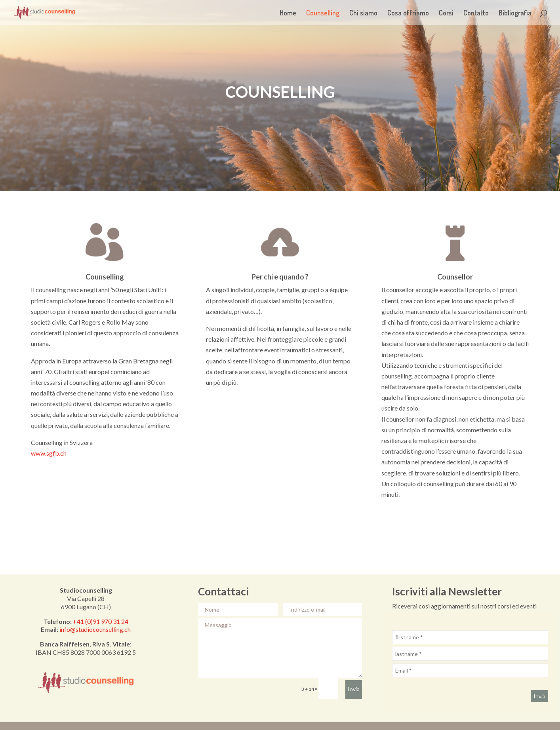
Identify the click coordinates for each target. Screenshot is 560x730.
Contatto (476, 13)
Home (288, 13)
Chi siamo (363, 13)
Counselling (323, 13)
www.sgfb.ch (49, 453)
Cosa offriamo (408, 13)
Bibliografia (515, 13)
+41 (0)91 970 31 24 (101, 621)
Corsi (446, 13)
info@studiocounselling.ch (95, 629)
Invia (354, 689)
